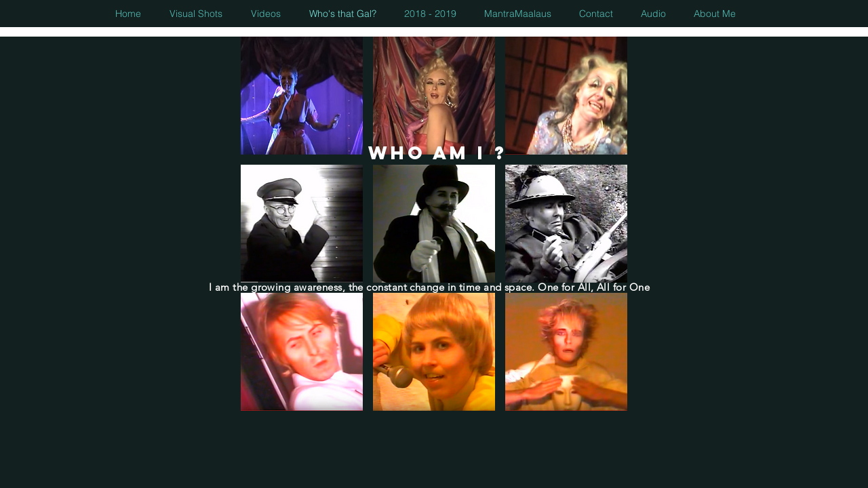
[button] (302, 96)
